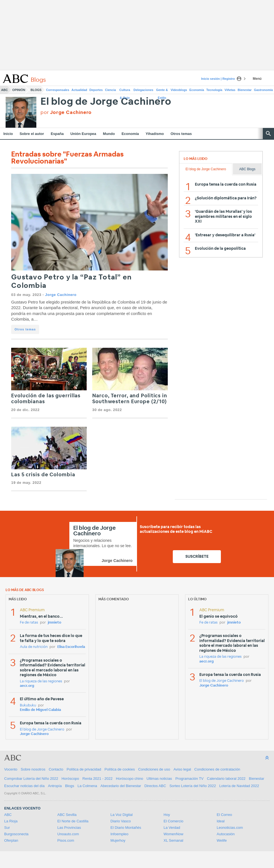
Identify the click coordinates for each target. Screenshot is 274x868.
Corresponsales (57, 90)
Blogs (36, 90)
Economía (197, 90)
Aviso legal (182, 769)
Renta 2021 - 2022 (98, 779)
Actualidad (79, 90)
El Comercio (173, 821)
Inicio (8, 134)
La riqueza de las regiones (41, 681)
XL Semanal (173, 840)
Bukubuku (28, 705)
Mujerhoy (118, 840)
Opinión (19, 90)
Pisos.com (66, 840)
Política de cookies (120, 769)
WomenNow (173, 834)
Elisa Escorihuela (71, 647)
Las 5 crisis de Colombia (43, 475)
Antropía (55, 786)
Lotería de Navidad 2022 (239, 786)
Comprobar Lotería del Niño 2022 (31, 779)
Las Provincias (69, 828)
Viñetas (230, 90)
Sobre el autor (32, 134)
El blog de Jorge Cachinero (106, 102)
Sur (7, 828)
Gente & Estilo (162, 91)
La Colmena (87, 786)
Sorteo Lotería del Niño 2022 (193, 786)
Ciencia (111, 90)
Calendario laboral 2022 (226, 779)
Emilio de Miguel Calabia (40, 710)
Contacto (56, 769)
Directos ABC (155, 786)
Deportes (96, 90)
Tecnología (214, 90)
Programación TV (189, 779)
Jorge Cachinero (61, 295)
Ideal (221, 821)
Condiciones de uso (154, 769)
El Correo (224, 815)
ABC (4, 90)
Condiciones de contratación (217, 769)
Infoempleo (119, 834)
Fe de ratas (29, 623)
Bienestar (245, 90)
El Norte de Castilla (73, 821)
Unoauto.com (68, 834)
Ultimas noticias (159, 779)
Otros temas (181, 134)
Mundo (109, 134)
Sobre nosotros (33, 769)
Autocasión (226, 834)
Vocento (11, 769)
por (66, 112)
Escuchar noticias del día (24, 786)
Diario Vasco (121, 821)
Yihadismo (155, 134)
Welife (222, 840)
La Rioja (11, 821)
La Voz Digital (122, 815)
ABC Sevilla (67, 815)
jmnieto (55, 623)
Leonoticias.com (230, 828)
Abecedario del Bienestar (121, 786)
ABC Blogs (247, 169)
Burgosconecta (16, 834)
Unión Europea (83, 134)
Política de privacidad (84, 769)
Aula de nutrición (34, 647)
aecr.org (27, 686)
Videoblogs (179, 90)
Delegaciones (144, 90)
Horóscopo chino (130, 779)
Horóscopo (70, 779)
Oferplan (11, 840)
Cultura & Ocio (125, 91)
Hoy (167, 815)
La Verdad (172, 828)
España (57, 134)
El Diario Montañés (126, 828)
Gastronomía (263, 90)
